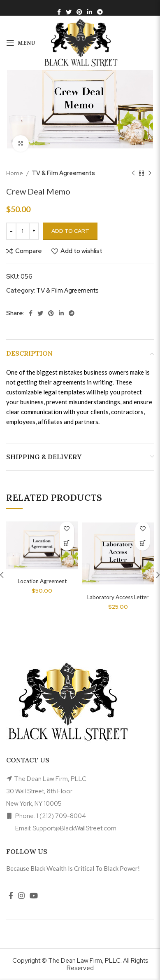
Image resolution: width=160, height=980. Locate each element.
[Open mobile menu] (21, 43)
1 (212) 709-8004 (61, 816)
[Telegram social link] (100, 12)
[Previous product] (133, 173)
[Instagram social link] (21, 896)
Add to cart (70, 231)
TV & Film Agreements (63, 173)
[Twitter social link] (69, 12)
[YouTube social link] (34, 896)
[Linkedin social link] (90, 12)
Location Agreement (42, 581)
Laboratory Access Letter (118, 597)
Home (15, 173)
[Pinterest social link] (79, 12)
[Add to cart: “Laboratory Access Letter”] (143, 543)
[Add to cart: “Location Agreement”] (67, 543)
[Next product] (150, 173)
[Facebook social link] (59, 12)
